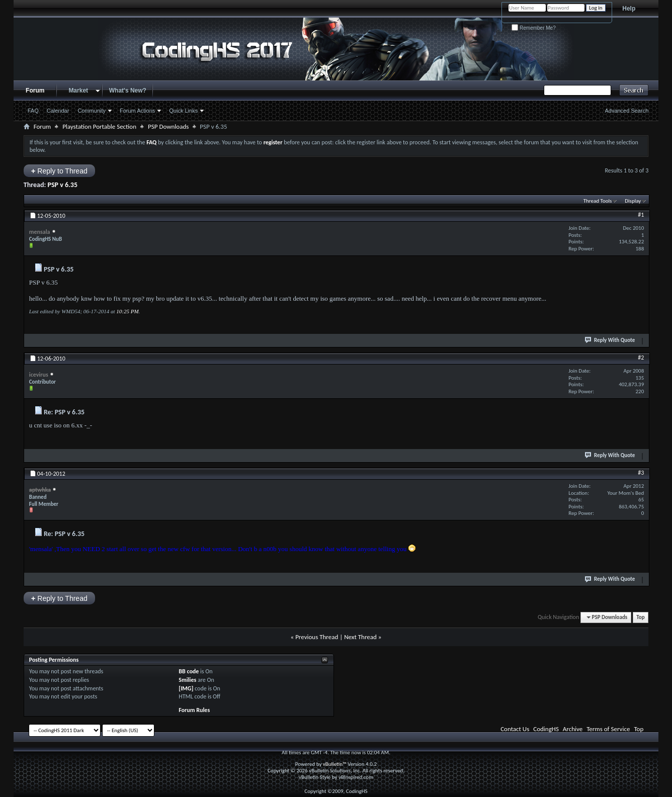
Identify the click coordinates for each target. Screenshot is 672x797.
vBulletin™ (335, 764)
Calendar (58, 111)
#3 (641, 473)
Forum (35, 91)
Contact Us (515, 729)
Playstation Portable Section (99, 126)
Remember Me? (533, 28)
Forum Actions (137, 111)
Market (78, 91)
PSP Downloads (168, 126)
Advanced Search (626, 111)
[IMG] (186, 688)
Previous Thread (317, 637)
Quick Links (183, 111)
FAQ (33, 111)
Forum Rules (194, 710)
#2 (641, 358)
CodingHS (546, 729)
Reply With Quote (610, 340)
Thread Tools (598, 201)
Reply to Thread (59, 171)
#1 (641, 215)
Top (640, 617)
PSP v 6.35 (62, 185)
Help (629, 9)
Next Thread (360, 637)
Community (92, 111)
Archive (573, 729)
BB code (189, 671)
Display (633, 201)
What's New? (128, 91)
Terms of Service (608, 729)
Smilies (187, 680)
